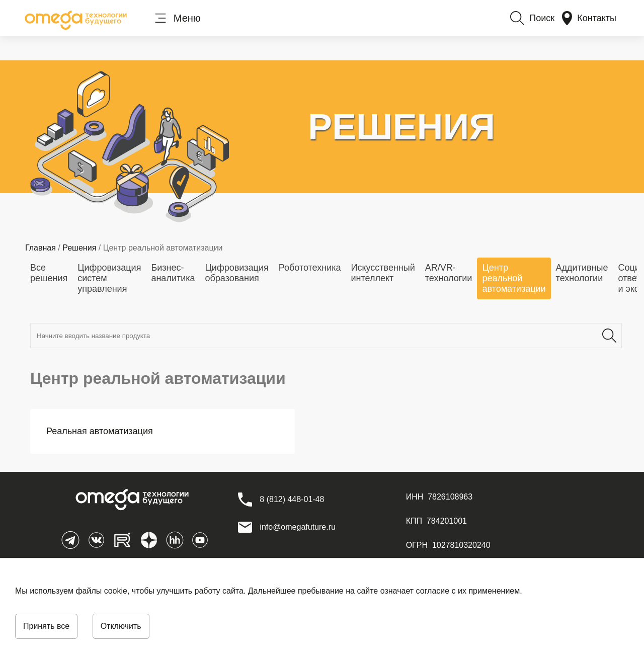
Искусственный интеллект (383, 273)
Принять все (46, 626)
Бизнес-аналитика (173, 273)
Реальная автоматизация (100, 431)
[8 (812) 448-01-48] (292, 500)
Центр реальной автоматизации (514, 278)
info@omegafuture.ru (298, 527)
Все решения (49, 273)
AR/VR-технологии (449, 273)
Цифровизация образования (237, 273)
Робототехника (310, 268)
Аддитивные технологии (582, 273)
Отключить (121, 626)
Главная (41, 248)
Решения (79, 248)
